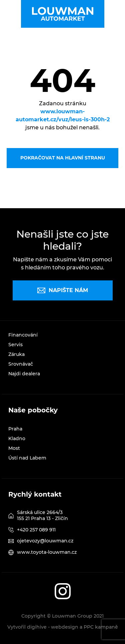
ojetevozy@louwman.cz (45, 541)
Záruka (16, 354)
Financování (23, 335)
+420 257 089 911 (36, 530)
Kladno (17, 438)
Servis (15, 345)
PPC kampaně (101, 627)
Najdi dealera (24, 374)
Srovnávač (21, 364)
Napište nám (63, 290)
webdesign (65, 627)
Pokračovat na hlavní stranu (63, 158)
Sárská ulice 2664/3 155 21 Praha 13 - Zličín (42, 515)
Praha (15, 429)
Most (14, 448)
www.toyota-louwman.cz (47, 552)
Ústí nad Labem (27, 458)
